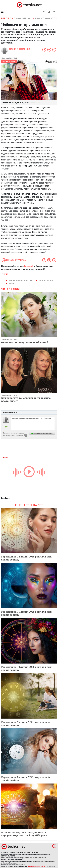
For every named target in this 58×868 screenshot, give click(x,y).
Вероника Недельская (19, 49)
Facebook (29, 266)
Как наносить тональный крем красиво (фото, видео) (26, 399)
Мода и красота (9, 61)
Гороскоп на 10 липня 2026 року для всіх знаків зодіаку (26, 668)
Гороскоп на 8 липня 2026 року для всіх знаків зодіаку (26, 779)
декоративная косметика (21, 280)
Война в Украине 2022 (45, 18)
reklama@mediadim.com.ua (37, 867)
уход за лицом (46, 280)
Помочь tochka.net (23, 18)
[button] (49, 12)
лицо (11, 283)
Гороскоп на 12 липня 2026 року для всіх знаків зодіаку (26, 558)
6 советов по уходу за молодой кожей (25, 342)
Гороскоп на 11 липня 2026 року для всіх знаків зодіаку (26, 613)
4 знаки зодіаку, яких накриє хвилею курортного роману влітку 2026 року (24, 834)
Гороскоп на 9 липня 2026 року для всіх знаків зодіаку (26, 723)
